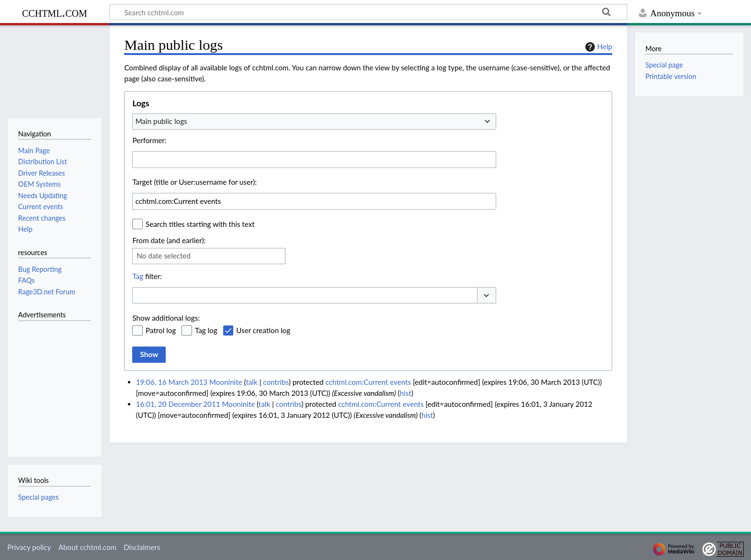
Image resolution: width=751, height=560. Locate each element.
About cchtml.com (87, 547)
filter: (147, 276)
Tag (138, 276)
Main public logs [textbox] (161, 121)
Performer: (149, 140)
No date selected (164, 256)
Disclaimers (142, 547)
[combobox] (314, 122)
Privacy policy (29, 547)
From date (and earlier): (169, 240)
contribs (276, 382)
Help (597, 47)
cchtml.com (55, 12)
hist (406, 393)
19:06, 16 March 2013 (172, 382)
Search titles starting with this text (200, 224)
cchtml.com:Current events (368, 382)
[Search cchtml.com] (368, 12)
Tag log (206, 330)
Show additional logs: (166, 318)
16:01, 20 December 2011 (178, 404)
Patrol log (161, 330)
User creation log (263, 330)
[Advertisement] (47, 383)
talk (251, 382)
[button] (487, 296)
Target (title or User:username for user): (194, 182)
